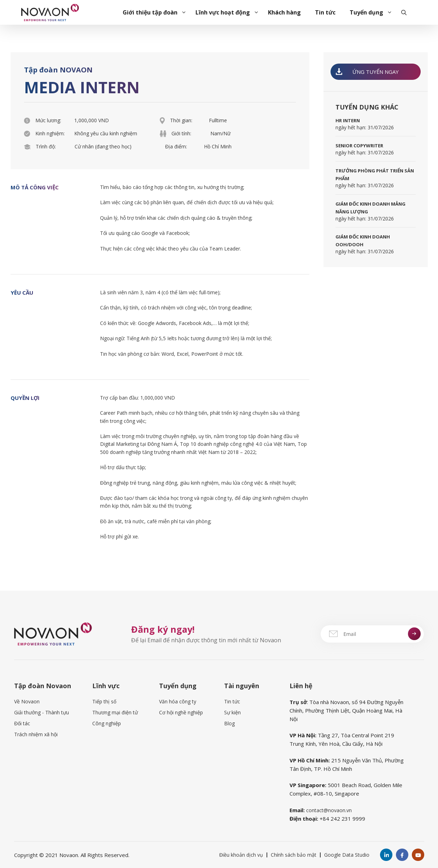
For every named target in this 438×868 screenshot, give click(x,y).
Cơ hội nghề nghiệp (181, 712)
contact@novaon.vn (329, 810)
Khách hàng (284, 12)
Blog (229, 723)
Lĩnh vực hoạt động (228, 12)
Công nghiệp (107, 723)
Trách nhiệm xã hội (36, 734)
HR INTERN (348, 120)
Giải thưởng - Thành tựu (42, 712)
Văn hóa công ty (178, 701)
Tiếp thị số (104, 701)
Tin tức (325, 12)
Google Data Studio (347, 855)
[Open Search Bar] (404, 12)
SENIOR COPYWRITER (359, 146)
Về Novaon (27, 701)
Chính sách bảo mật (294, 855)
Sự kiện (232, 712)
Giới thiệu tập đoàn (156, 12)
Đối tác (22, 723)
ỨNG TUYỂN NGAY (367, 72)
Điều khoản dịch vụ (241, 855)
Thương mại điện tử (115, 712)
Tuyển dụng (372, 12)
